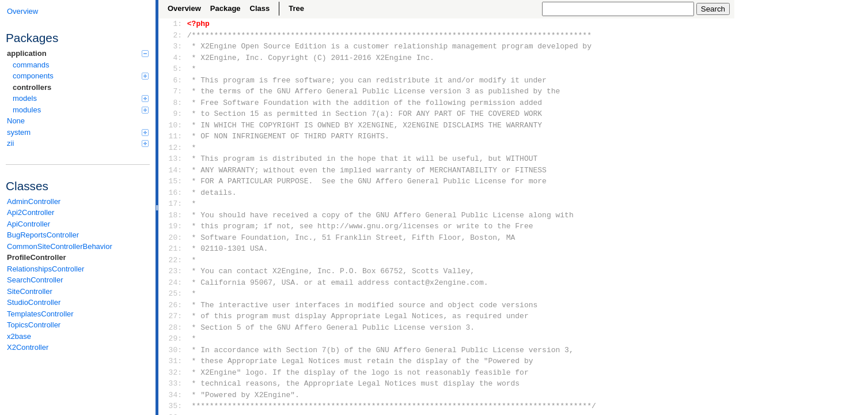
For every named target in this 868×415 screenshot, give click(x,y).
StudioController (34, 302)
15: (173, 181)
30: (173, 350)
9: (173, 114)
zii (78, 143)
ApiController (29, 224)
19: (173, 226)
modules (81, 110)
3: (173, 46)
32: (173, 372)
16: (173, 193)
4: (173, 58)
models (81, 98)
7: (173, 91)
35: (173, 406)
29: (173, 338)
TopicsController (34, 325)
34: (173, 395)
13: (173, 159)
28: (173, 327)
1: (173, 24)
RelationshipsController (46, 269)
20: (173, 237)
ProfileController (37, 257)
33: (173, 383)
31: (173, 361)
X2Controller (28, 347)
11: (173, 136)
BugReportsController (43, 235)
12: (173, 148)
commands (31, 65)
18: (173, 215)
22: (173, 260)
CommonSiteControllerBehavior (60, 246)
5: (173, 69)
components (81, 76)
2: (173, 35)
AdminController (34, 201)
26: (173, 305)
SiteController (30, 291)
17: (173, 203)
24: (173, 282)
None (16, 121)
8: (173, 103)
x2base (19, 336)
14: (173, 170)
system (78, 132)
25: (173, 293)
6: (173, 80)
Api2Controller (31, 212)
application (78, 53)
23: (173, 271)
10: (173, 125)
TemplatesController (40, 314)
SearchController (35, 280)
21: (173, 248)
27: (173, 316)
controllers (32, 87)
